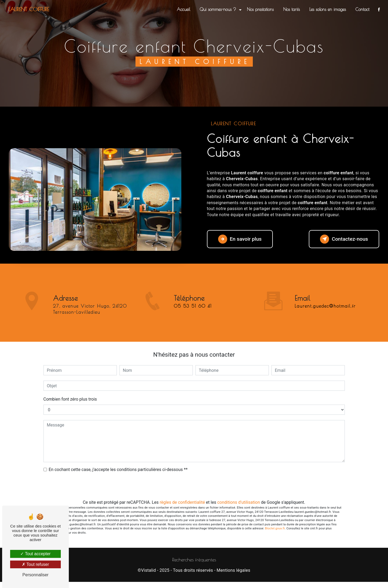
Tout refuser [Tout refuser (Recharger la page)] (35, 564)
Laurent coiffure (29, 9)
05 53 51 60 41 (193, 314)
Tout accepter (35, 554)
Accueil (183, 9)
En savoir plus (240, 239)
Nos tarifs (291, 9)
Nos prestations (260, 9)
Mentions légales (233, 570)
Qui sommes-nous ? (218, 9)
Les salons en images (328, 9)
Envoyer (194, 486)
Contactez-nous (344, 239)
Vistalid (149, 570)
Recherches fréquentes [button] (194, 560)
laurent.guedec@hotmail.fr (325, 298)
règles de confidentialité (182, 502)
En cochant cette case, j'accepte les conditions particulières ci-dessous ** (118, 470)
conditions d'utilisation (239, 502)
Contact (362, 9)
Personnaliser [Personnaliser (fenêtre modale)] (35, 575)
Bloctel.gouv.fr (275, 528)
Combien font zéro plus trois (70, 399)
